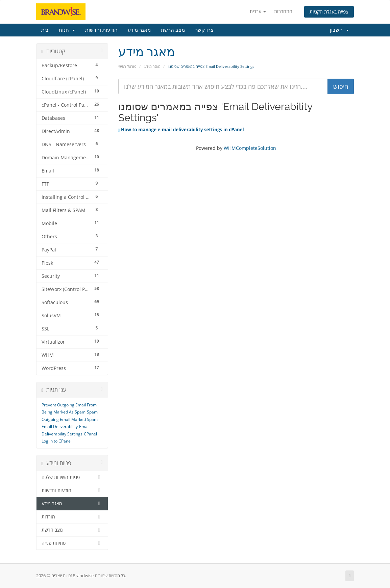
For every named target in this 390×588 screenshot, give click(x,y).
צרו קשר (204, 30)
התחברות (283, 11)
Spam (92, 412)
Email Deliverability (60, 426)
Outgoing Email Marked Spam (70, 419)
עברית (258, 11)
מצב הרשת (173, 30)
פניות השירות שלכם (72, 477)
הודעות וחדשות (101, 30)
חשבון (339, 30)
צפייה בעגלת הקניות (329, 12)
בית (45, 30)
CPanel (90, 434)
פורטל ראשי (127, 66)
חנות (67, 30)
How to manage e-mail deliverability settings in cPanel (181, 130)
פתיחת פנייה (72, 543)
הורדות (72, 517)
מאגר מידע (139, 30)
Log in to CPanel (57, 441)
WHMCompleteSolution (250, 148)
